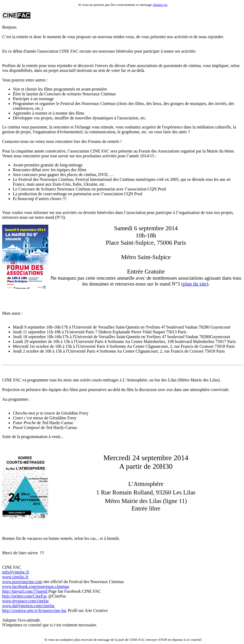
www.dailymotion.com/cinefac (28, 606)
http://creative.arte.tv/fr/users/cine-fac (34, 610)
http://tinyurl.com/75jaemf (25, 591)
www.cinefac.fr (15, 577)
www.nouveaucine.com (22, 582)
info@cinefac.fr (16, 572)
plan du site (195, 284)
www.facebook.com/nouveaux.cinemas (36, 586)
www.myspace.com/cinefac (26, 601)
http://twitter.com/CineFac (25, 596)
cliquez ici (160, 5)
